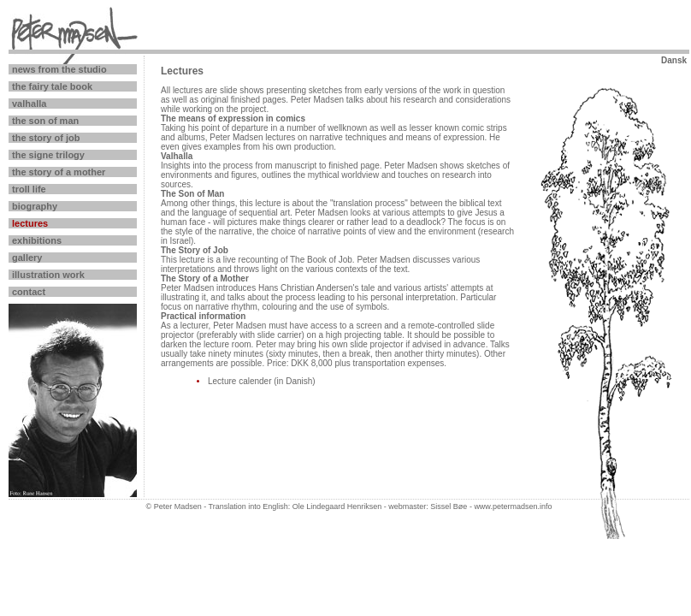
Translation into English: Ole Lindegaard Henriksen (295, 506)
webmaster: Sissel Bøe (427, 506)
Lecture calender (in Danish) (262, 381)
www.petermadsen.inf (511, 506)
